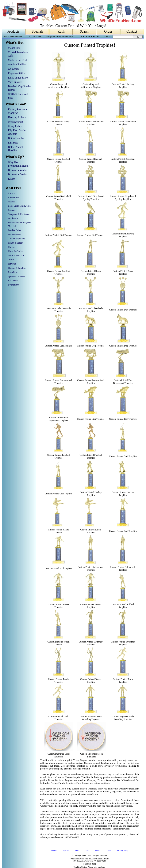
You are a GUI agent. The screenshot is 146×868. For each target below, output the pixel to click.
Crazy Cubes (15, 126)
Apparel (12, 193)
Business (12, 210)
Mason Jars (14, 48)
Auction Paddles (17, 64)
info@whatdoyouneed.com (60, 37)
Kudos (12, 179)
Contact (132, 31)
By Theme (13, 281)
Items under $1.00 (18, 78)
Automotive (13, 197)
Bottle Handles (16, 138)
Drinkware (13, 218)
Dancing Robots (17, 117)
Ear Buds (13, 143)
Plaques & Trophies (17, 268)
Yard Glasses (15, 82)
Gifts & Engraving (16, 239)
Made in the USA (18, 60)
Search (85, 31)
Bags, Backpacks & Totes (20, 206)
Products (13, 31)
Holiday (12, 247)
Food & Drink (14, 230)
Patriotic (12, 264)
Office (11, 260)
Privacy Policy (123, 850)
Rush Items (13, 272)
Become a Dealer (17, 174)
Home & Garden (16, 251)
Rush (61, 31)
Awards (11, 202)
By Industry (13, 285)
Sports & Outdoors (17, 276)
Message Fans (16, 122)
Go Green (13, 69)
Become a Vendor (18, 170)
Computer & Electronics (19, 214)
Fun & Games (14, 234)
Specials (37, 31)
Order (108, 31)
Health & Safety (15, 243)
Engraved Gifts (16, 73)
